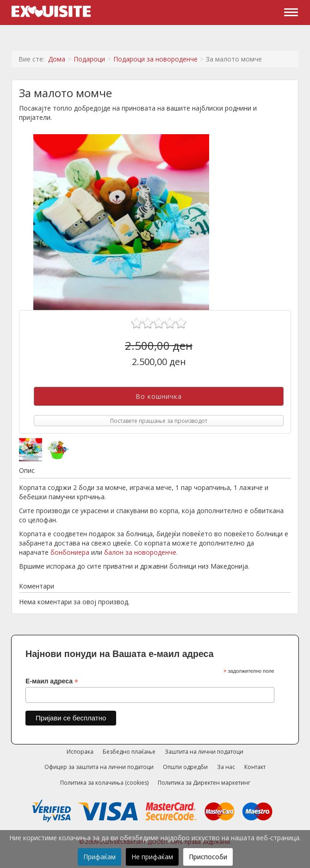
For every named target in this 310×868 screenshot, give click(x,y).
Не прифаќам (152, 857)
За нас (226, 767)
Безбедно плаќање (129, 752)
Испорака (80, 752)
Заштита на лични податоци (204, 752)
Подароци (89, 59)
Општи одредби (185, 767)
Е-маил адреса (52, 681)
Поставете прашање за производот (159, 421)
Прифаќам (99, 857)
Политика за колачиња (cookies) (104, 783)
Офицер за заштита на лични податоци (99, 767)
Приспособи (208, 857)
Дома (57, 59)
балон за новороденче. (141, 552)
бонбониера (70, 552)
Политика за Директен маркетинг (204, 783)
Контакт (255, 767)
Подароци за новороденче (155, 59)
